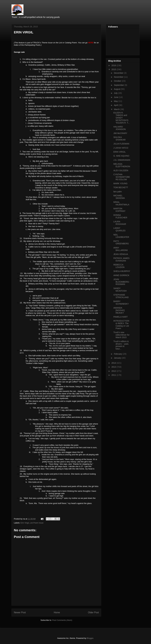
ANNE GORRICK (121, 275)
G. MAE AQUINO (121, 156)
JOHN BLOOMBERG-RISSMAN (122, 282)
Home (57, 612)
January (118, 358)
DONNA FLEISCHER (120, 216)
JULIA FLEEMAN (121, 144)
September (119, 85)
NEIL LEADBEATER (121, 236)
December (119, 73)
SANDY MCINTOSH (120, 290)
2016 (114, 65)
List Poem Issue (37, 523)
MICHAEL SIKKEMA (119, 197)
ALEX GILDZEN (121, 170)
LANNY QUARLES (119, 229)
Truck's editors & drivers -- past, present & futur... (121, 345)
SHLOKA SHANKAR (120, 138)
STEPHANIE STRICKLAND (121, 296)
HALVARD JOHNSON (120, 128)
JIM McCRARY (120, 133)
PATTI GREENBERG (121, 242)
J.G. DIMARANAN (122, 160)
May (116, 101)
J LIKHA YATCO (121, 148)
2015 (114, 69)
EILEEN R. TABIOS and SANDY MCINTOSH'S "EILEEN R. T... (122, 118)
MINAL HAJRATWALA (121, 203)
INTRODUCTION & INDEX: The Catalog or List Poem (121, 325)
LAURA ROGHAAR (120, 223)
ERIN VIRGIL (120, 152)
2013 (114, 367)
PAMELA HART (121, 317)
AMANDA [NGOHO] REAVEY (119, 310)
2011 (114, 375)
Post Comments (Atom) (62, 620)
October (118, 81)
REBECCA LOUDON (119, 266)
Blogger (90, 638)
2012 (114, 371)
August (117, 89)
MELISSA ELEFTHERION (122, 165)
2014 (114, 363)
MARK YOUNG (120, 183)
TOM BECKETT (121, 187)
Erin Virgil (25, 523)
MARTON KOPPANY (119, 210)
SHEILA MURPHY (122, 271)
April (116, 105)
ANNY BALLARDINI (121, 249)
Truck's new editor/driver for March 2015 (121, 335)
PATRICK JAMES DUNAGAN (121, 259)
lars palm (118, 192)
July (116, 93)
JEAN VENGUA (121, 254)
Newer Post (20, 612)
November (119, 77)
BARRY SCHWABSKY (121, 303)
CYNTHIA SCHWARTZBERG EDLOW (122, 177)
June (116, 97)
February (118, 354)
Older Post (93, 612)
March (117, 109)
